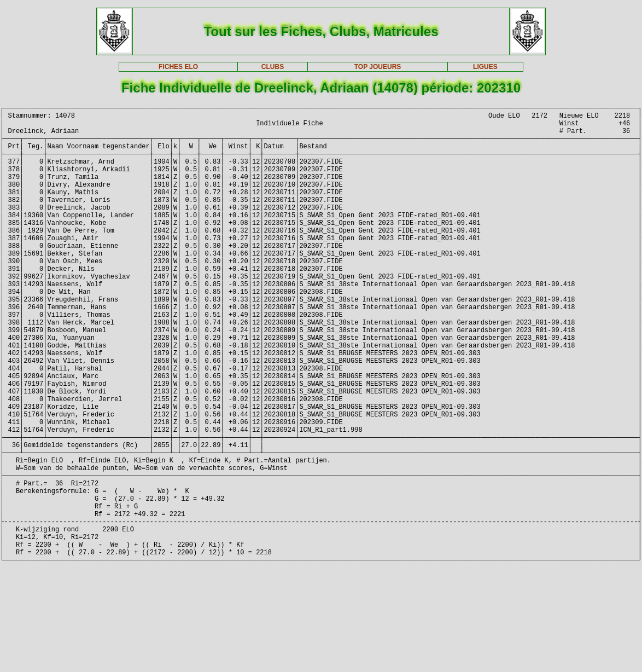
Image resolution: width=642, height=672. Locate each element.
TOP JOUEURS (378, 67)
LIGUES (485, 67)
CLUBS (273, 67)
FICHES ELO (178, 67)
